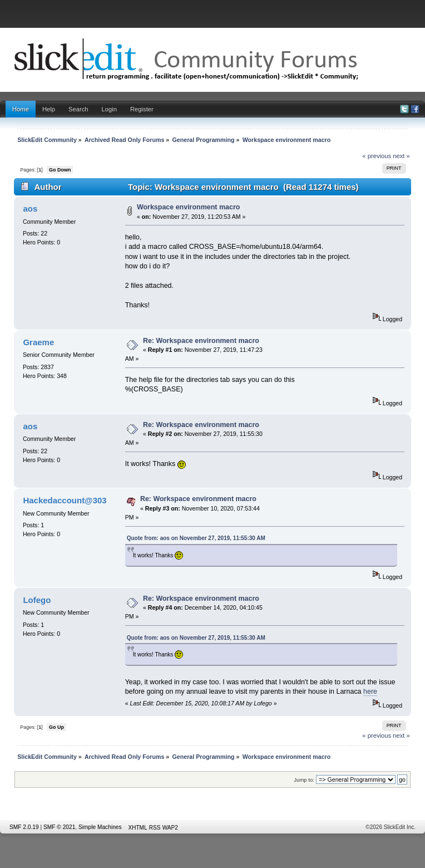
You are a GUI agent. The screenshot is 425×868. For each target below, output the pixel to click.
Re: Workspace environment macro (201, 341)
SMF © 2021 (59, 827)
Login (109, 109)
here (370, 692)
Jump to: (304, 780)
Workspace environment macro (188, 207)
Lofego (37, 600)
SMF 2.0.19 (24, 827)
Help (49, 109)
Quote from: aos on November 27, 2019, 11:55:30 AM (196, 538)
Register (142, 109)
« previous (377, 156)
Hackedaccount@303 (65, 500)
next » (401, 156)
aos (30, 209)
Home (21, 109)
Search (78, 109)
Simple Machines (100, 827)
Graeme (38, 342)
